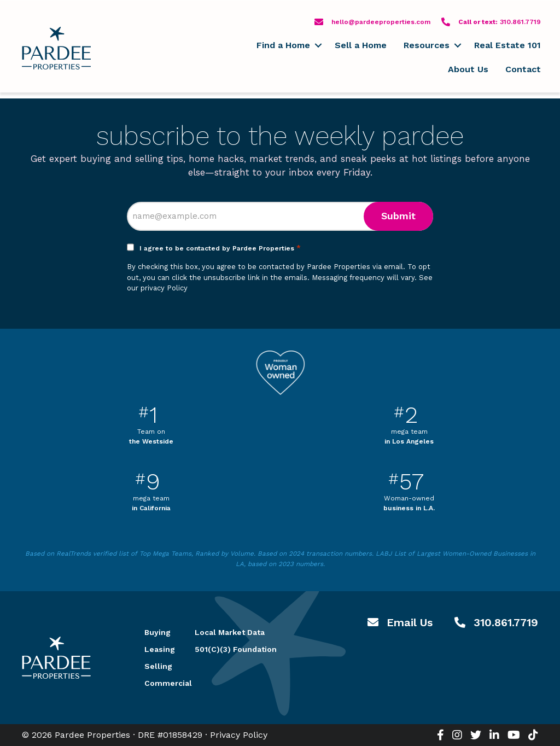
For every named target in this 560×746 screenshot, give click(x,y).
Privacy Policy (239, 735)
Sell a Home (361, 45)
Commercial (156, 683)
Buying (156, 632)
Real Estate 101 (507, 45)
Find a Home (283, 45)
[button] (318, 45)
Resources (427, 45)
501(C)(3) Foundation (236, 649)
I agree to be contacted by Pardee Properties (220, 248)
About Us (468, 69)
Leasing (156, 649)
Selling (156, 666)
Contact (523, 69)
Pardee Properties (56, 48)
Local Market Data (230, 632)
